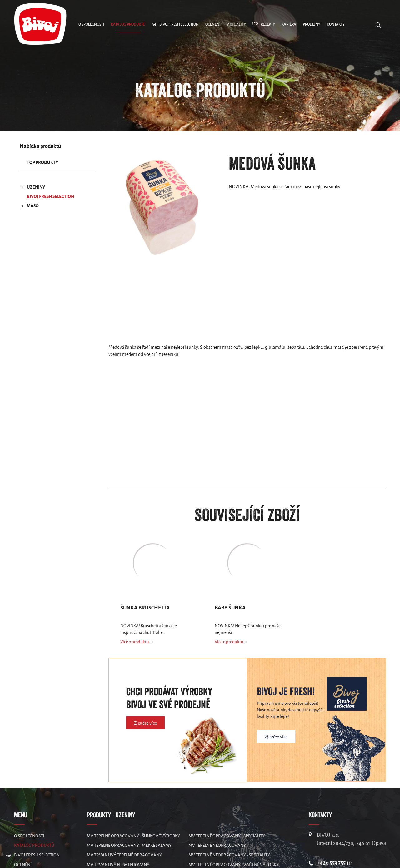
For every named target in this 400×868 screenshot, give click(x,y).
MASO (29, 206)
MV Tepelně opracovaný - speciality (227, 836)
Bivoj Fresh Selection (50, 197)
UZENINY (32, 187)
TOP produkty (42, 163)
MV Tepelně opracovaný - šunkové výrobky (133, 836)
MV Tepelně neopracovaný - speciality (229, 855)
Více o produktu (135, 642)
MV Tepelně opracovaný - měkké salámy (129, 845)
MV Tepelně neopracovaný (217, 845)
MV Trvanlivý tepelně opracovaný (124, 855)
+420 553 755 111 (335, 863)
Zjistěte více (145, 723)
